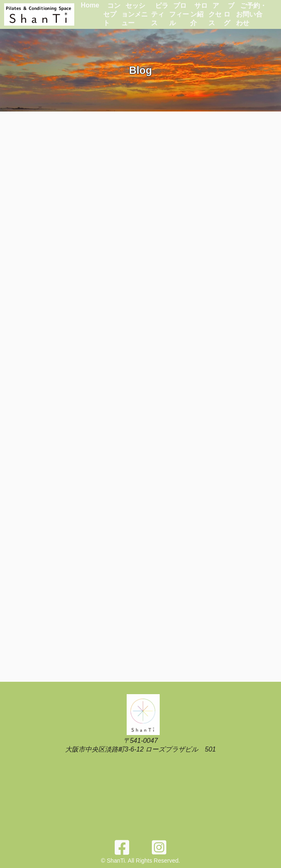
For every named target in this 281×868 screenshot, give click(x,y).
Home (90, 5)
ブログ (229, 14)
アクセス (215, 14)
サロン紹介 (199, 14)
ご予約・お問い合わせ (251, 14)
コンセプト (112, 14)
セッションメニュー (135, 14)
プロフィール (179, 14)
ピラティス (160, 14)
